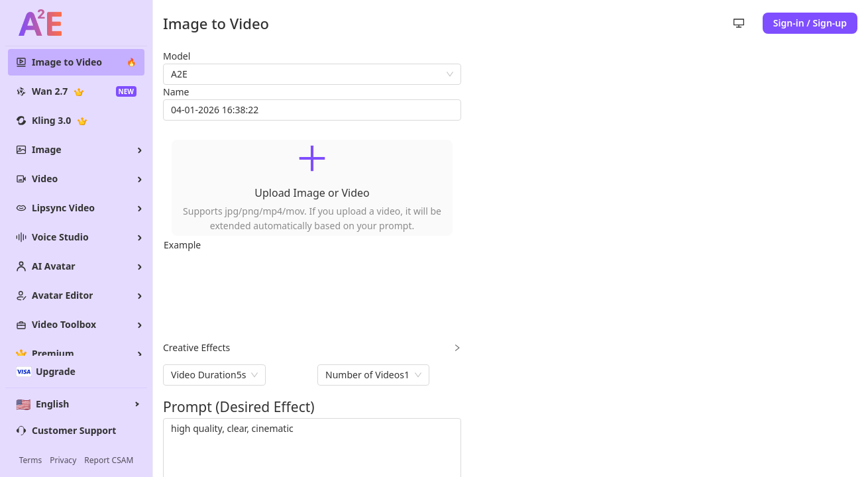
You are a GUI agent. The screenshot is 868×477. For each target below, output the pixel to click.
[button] (312, 188)
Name (176, 92)
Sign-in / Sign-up (810, 23)
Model (177, 56)
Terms (31, 460)
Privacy (63, 460)
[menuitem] (76, 62)
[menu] (76, 208)
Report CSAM (109, 460)
